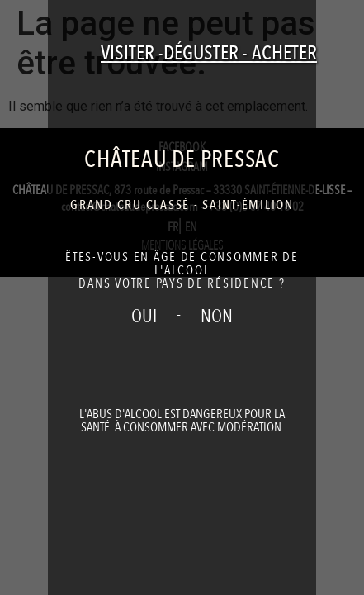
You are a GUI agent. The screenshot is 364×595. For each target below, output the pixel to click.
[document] (182, 297)
